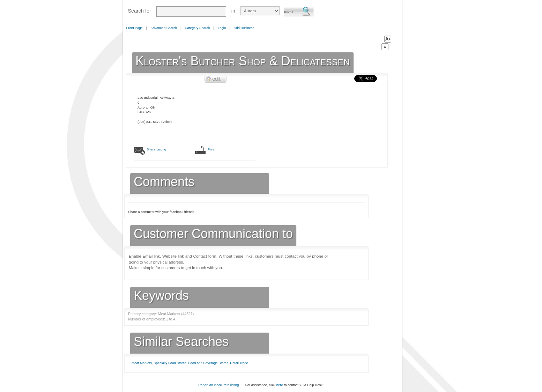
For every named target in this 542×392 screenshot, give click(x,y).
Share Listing (156, 149)
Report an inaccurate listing (218, 385)
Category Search (198, 28)
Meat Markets (142, 363)
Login (222, 28)
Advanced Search (164, 28)
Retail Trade (239, 363)
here (280, 385)
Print (211, 149)
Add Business (244, 28)
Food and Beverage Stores (208, 363)
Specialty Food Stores (170, 363)
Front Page (135, 28)
